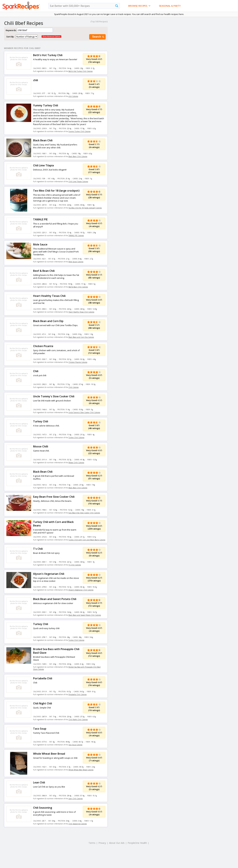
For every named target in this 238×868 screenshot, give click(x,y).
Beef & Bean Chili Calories (78, 287)
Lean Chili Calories (76, 799)
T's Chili (38, 549)
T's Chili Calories (75, 565)
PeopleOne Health (137, 843)
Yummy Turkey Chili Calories (79, 131)
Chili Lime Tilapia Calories (78, 182)
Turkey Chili (41, 421)
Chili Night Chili (43, 703)
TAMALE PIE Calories (76, 236)
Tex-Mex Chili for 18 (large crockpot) (56, 191)
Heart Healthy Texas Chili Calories (81, 312)
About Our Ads (117, 843)
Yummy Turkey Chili (46, 105)
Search (98, 37)
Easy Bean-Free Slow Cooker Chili (54, 497)
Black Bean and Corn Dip (48, 321)
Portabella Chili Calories (78, 694)
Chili (36, 371)
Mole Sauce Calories (76, 262)
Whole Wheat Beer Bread (49, 754)
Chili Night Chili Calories (78, 720)
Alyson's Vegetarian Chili (49, 574)
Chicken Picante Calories (78, 362)
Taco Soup (40, 729)
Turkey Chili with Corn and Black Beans (53, 524)
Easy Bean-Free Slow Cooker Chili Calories (84, 513)
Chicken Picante (43, 346)
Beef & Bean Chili (44, 271)
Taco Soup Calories (75, 745)
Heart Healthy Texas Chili (49, 296)
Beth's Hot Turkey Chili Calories (81, 71)
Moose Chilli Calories (76, 463)
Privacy (102, 843)
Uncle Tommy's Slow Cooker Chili (54, 396)
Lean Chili (39, 782)
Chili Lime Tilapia (43, 165)
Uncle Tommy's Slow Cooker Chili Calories (84, 412)
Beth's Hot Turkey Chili (48, 55)
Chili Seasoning (43, 808)
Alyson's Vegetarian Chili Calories (81, 590)
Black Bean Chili (43, 140)
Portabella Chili (43, 678)
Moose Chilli (41, 446)
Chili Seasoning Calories (78, 824)
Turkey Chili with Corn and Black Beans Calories (87, 540)
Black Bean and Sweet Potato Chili (55, 599)
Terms (92, 843)
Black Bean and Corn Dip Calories (81, 337)
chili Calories (73, 96)
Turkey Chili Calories (76, 437)
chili (36, 80)
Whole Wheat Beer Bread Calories (81, 770)
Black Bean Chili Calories (78, 156)
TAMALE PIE (40, 219)
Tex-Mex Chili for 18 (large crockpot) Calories (85, 208)
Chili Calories (74, 387)
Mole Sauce (40, 244)
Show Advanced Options (51, 37)
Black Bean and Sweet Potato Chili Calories (85, 615)
